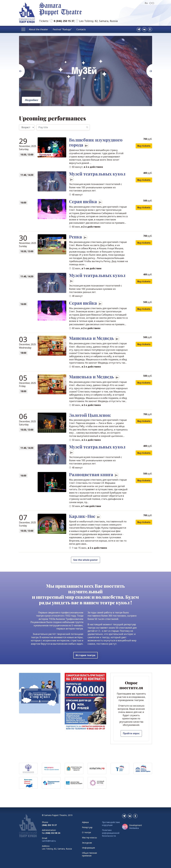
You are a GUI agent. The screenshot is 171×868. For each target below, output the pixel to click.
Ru (146, 3)
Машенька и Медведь (92, 338)
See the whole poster (85, 560)
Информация (88, 848)
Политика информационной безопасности (111, 833)
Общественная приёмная (89, 854)
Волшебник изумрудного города (96, 142)
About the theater (38, 29)
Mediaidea (134, 828)
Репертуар (87, 827)
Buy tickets (144, 146)
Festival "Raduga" (62, 29)
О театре (87, 832)
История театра (85, 655)
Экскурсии (87, 843)
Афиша (85, 822)
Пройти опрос (131, 733)
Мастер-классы (89, 838)
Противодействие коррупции (111, 824)
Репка (75, 237)
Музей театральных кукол (97, 174)
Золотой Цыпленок (90, 415)
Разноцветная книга (91, 474)
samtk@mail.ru (49, 841)
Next (148, 65)
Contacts (81, 29)
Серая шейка (83, 201)
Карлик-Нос (82, 516)
